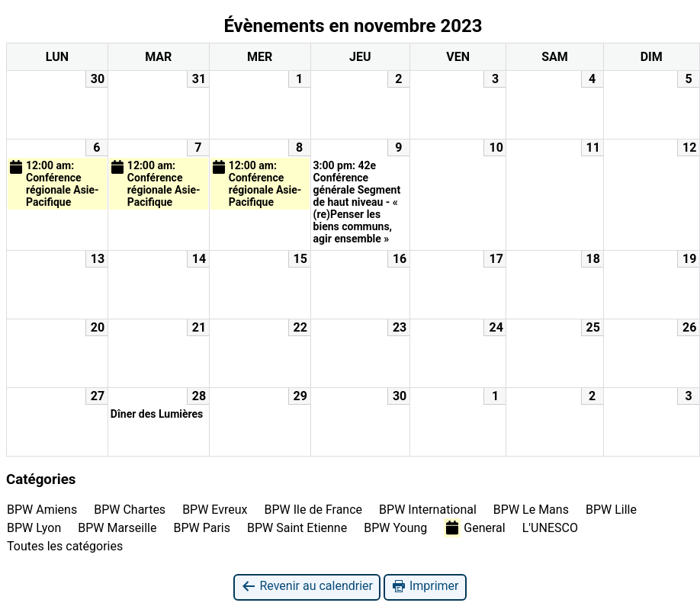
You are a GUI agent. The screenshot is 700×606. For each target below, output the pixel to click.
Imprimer (425, 587)
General (474, 527)
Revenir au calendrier (307, 587)
